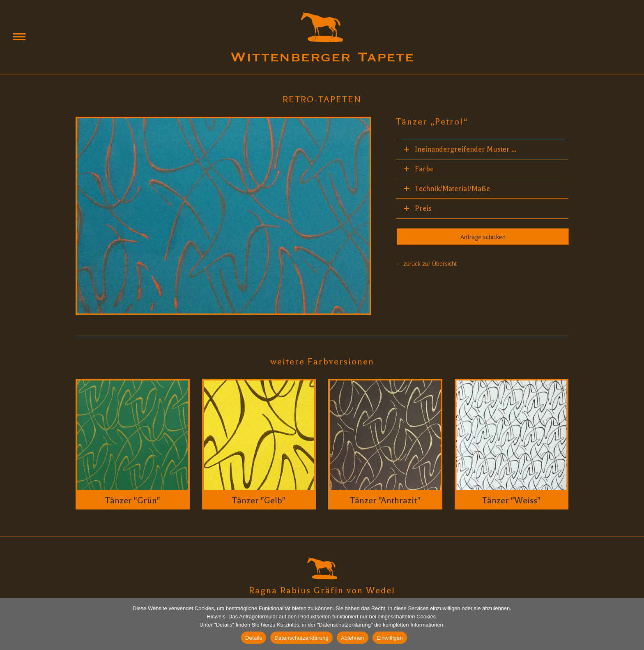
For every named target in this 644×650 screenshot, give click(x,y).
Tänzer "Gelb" (259, 500)
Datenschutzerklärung (301, 638)
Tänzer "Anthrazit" (385, 500)
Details (254, 638)
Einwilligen (390, 638)
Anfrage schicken (483, 237)
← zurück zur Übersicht (427, 264)
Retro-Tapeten (322, 99)
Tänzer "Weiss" (511, 500)
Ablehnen (353, 638)
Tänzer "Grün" (133, 500)
